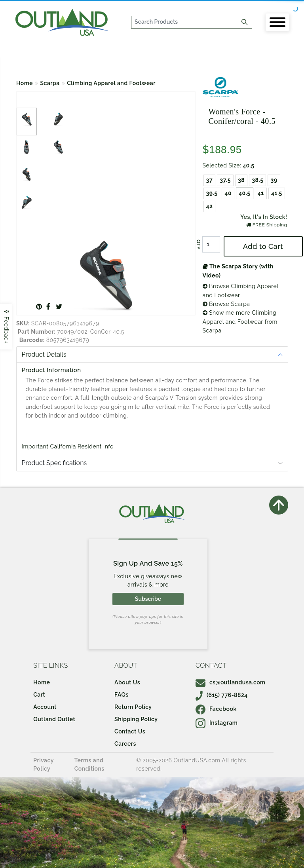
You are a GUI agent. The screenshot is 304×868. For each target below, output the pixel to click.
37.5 (225, 180)
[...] (185, 22)
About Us (127, 682)
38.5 (257, 180)
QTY (198, 245)
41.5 (277, 193)
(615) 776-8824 (222, 695)
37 (210, 180)
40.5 (245, 193)
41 (261, 193)
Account (45, 707)
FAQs (122, 695)
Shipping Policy (136, 719)
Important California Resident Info (68, 446)
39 (274, 180)
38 (241, 180)
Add (263, 246)
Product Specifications (54, 463)
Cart (39, 695)
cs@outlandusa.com (231, 682)
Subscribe (148, 599)
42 (210, 206)
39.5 (212, 193)
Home (25, 83)
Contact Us (130, 731)
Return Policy (133, 707)
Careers (125, 744)
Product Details (44, 354)
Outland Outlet (54, 719)
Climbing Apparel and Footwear (111, 83)
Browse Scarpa (226, 304)
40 (228, 193)
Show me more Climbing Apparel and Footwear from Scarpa (240, 322)
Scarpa (50, 83)
